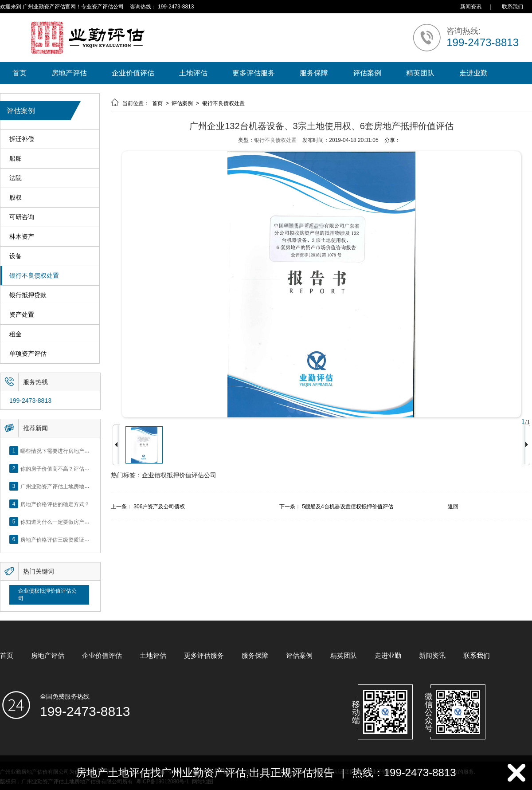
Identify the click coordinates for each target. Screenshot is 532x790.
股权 (16, 198)
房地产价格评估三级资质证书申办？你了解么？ (76, 539)
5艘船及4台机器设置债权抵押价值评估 (347, 507)
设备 (16, 256)
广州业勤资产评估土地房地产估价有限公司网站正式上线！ (90, 486)
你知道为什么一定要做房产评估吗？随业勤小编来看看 (84, 522)
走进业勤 (473, 73)
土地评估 (193, 73)
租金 (16, 334)
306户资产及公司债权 (159, 507)
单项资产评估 (28, 354)
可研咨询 (22, 217)
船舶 (16, 159)
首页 (20, 73)
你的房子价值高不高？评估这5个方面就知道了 (75, 468)
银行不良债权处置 (34, 276)
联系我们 (512, 7)
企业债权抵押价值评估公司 (47, 595)
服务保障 (314, 73)
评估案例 (367, 73)
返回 (453, 507)
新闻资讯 (471, 7)
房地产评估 (69, 73)
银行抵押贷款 (28, 295)
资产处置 (22, 315)
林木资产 (22, 237)
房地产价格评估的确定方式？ (55, 504)
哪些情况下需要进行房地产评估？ (60, 451)
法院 (16, 178)
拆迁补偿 (22, 139)
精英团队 (420, 73)
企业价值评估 (133, 73)
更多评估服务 (254, 73)
